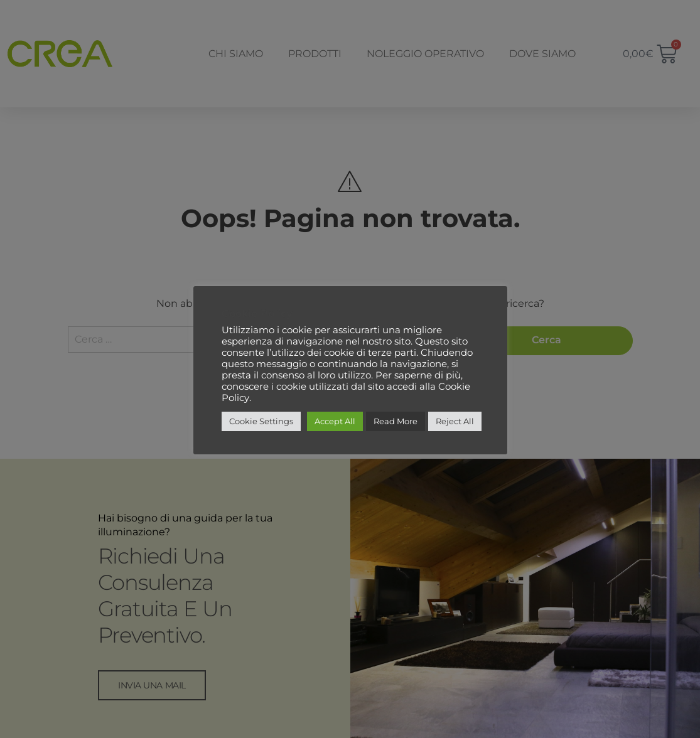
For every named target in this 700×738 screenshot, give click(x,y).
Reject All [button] (455, 421)
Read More (396, 421)
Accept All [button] (335, 421)
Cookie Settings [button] (261, 421)
